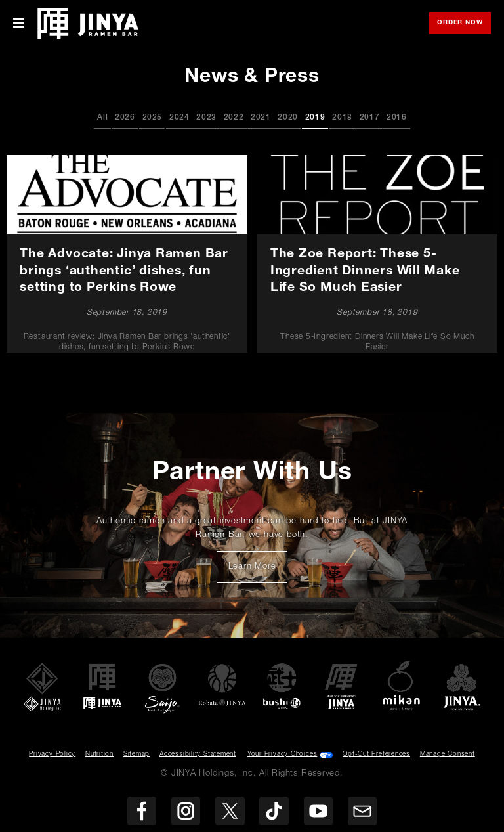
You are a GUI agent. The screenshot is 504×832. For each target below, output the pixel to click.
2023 (206, 118)
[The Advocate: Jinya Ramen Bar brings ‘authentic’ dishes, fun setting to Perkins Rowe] (127, 254)
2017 (370, 118)
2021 (261, 118)
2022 (234, 118)
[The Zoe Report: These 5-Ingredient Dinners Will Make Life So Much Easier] (377, 254)
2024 (179, 118)
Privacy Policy (52, 755)
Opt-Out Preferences (376, 755)
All (102, 118)
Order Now (464, 24)
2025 (153, 118)
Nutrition (99, 755)
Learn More (258, 571)
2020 (288, 118)
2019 (315, 118)
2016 (397, 118)
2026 (125, 118)
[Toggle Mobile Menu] (19, 23)
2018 (342, 118)
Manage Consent (448, 755)
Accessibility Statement (198, 755)
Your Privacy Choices (283, 755)
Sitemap (136, 755)
